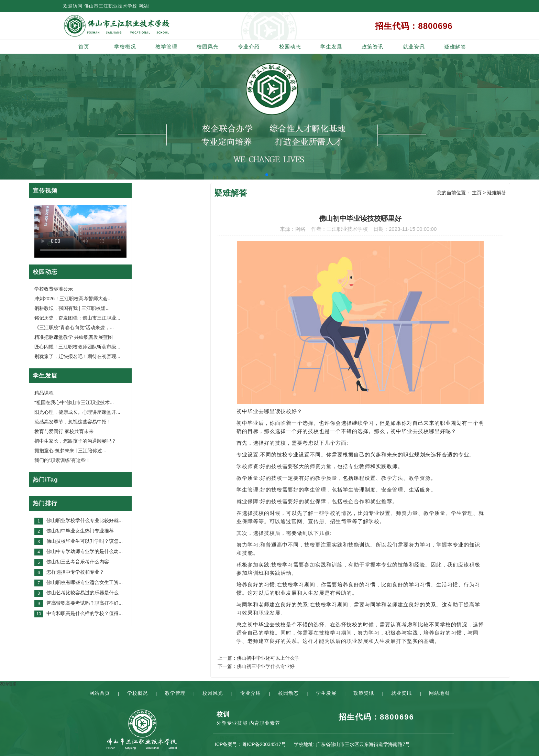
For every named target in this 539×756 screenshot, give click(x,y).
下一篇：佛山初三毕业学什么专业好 (256, 666)
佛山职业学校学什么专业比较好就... (85, 520)
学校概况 (125, 47)
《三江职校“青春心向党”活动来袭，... (74, 327)
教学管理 (166, 47)
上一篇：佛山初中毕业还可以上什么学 (258, 658)
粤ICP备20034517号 (264, 744)
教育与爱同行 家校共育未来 (64, 431)
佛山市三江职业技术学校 (111, 6)
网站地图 (439, 693)
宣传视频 (45, 191)
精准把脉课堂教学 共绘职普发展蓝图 (74, 337)
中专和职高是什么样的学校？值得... (85, 613)
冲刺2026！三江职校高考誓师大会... (73, 299)
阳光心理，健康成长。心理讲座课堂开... (77, 412)
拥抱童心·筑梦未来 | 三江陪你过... (70, 451)
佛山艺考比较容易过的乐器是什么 (82, 593)
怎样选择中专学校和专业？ (75, 572)
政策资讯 (373, 47)
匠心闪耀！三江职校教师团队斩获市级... (77, 347)
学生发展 (331, 47)
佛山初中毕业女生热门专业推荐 (80, 531)
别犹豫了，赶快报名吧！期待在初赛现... (77, 356)
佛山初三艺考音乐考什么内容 (78, 562)
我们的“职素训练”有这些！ (62, 460)
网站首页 (100, 693)
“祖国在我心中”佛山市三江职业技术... (74, 402)
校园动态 (290, 47)
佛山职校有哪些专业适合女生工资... (85, 582)
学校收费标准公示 (54, 289)
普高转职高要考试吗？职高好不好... (85, 603)
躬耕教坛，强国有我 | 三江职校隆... (72, 308)
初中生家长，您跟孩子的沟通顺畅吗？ (75, 441)
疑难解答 (455, 47)
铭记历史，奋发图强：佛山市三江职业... (77, 318)
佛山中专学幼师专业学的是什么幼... (85, 551)
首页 (84, 47)
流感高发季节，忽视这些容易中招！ (73, 422)
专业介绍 (249, 47)
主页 (477, 193)
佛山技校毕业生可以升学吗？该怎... (85, 541)
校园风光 (208, 47)
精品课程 (44, 393)
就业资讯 (414, 47)
